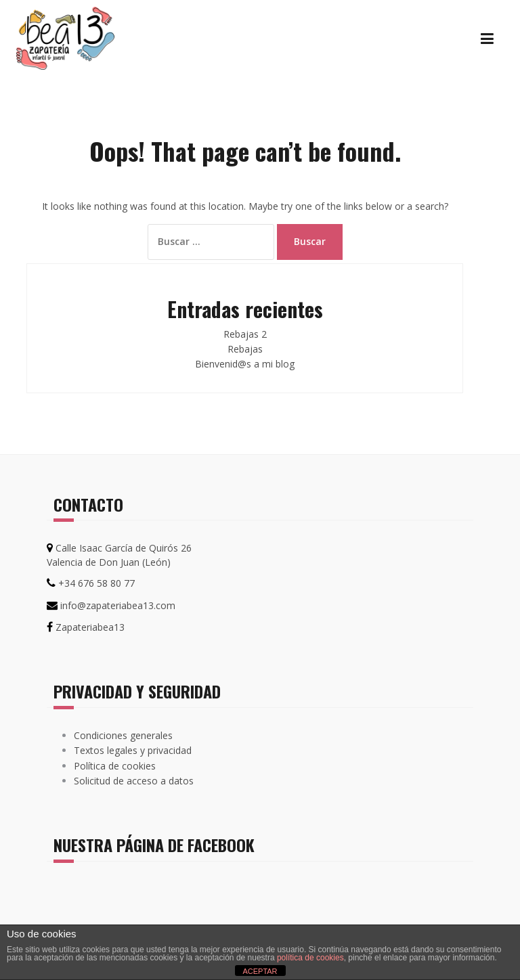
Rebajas (245, 349)
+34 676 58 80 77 (96, 583)
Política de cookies (115, 766)
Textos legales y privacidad (133, 750)
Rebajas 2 (245, 334)
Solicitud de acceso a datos (134, 781)
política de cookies (310, 958)
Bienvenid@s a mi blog (245, 364)
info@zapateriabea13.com (118, 605)
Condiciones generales (123, 735)
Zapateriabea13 (90, 627)
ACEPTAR (260, 971)
